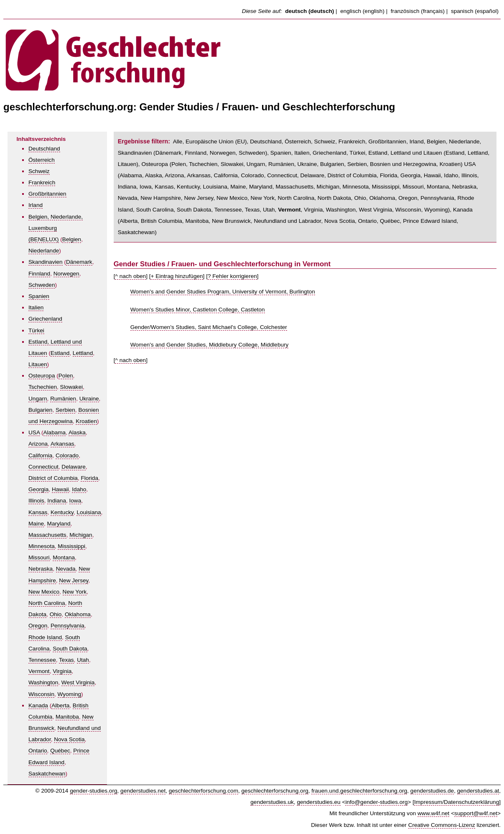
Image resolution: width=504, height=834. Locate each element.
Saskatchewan (47, 774)
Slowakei (71, 387)
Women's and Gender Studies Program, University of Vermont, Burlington (223, 292)
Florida (89, 478)
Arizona (38, 444)
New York (75, 592)
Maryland (59, 524)
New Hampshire (161, 198)
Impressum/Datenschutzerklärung (457, 802)
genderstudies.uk (272, 802)
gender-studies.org (93, 791)
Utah (83, 660)
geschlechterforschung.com (204, 791)
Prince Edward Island (430, 221)
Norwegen (66, 274)
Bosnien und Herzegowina (403, 164)
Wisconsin (41, 694)
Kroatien (86, 421)
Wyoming (70, 694)
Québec (60, 751)
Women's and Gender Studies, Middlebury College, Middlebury (210, 345)
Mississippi (71, 546)
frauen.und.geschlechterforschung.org (359, 791)
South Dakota (70, 649)
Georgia (38, 489)
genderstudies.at (478, 791)
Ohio (56, 614)
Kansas (38, 512)
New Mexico (44, 592)
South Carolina (155, 210)
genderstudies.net (143, 791)
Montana (64, 557)
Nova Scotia (69, 739)
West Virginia (78, 682)
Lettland (83, 353)
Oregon (38, 626)
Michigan (81, 535)
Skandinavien (46, 262)
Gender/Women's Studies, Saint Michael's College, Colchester (209, 327)
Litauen (38, 364)
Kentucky (62, 512)
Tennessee (42, 660)
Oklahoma (78, 614)
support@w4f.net (476, 813)
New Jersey (74, 580)
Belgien (72, 239)
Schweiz (39, 171)
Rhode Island (45, 637)
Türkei (36, 330)
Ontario (38, 751)
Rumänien (63, 399)
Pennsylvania (67, 626)
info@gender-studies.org (376, 802)
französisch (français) (418, 11)
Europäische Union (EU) (216, 142)
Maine (36, 524)
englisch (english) (362, 11)
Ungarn (38, 399)
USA (34, 432)
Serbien (65, 410)
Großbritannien (47, 194)
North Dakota (334, 198)
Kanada (38, 705)
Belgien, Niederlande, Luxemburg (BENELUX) (56, 228)
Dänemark (79, 262)
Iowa (75, 501)
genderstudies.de (432, 791)
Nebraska (41, 569)
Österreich (42, 160)
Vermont (39, 671)
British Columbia (162, 221)
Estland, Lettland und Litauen (405, 153)
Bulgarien (40, 410)
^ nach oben (130, 276)
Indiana (57, 501)
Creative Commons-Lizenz (442, 825)
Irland (36, 205)
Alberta (60, 705)
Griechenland (45, 319)
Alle (178, 142)
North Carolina (47, 603)
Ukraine (89, 399)
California (40, 455)
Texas (66, 660)
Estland (60, 353)
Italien (36, 307)
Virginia (62, 671)
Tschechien (43, 387)
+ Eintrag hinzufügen (177, 276)
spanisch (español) (475, 11)
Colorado (67, 455)
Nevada (66, 569)
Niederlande (44, 251)
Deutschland (44, 149)
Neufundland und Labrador (287, 221)
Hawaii (60, 489)
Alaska (77, 432)
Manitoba (67, 717)
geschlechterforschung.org (275, 791)
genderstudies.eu (318, 802)
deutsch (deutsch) (309, 11)
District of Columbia (53, 478)
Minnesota (42, 546)
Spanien (39, 296)
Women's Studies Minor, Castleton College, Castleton (198, 310)
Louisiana (89, 512)
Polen (66, 376)
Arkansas (62, 444)
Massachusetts (47, 535)
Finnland (39, 274)
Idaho (79, 489)
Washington (43, 682)
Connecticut (43, 467)
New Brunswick (231, 221)
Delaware (73, 467)
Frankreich (42, 182)
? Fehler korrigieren (232, 276)
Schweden (42, 285)
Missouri (39, 557)
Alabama (55, 432)
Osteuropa (42, 376)
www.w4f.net (433, 813)
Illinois (36, 501)
